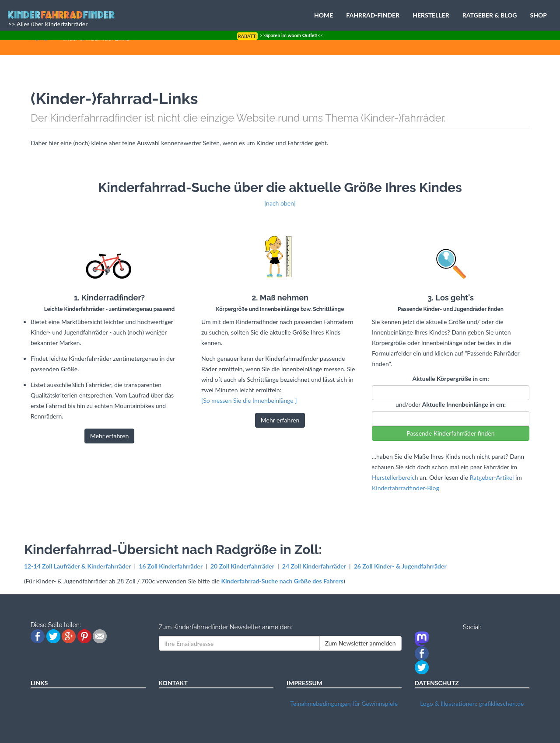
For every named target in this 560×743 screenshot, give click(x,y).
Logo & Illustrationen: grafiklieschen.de (472, 703)
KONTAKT (173, 683)
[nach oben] (280, 203)
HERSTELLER (431, 15)
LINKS (39, 683)
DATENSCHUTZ (437, 683)
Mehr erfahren (110, 436)
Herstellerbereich (395, 477)
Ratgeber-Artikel (492, 477)
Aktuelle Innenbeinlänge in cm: (464, 404)
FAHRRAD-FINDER (373, 15)
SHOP (539, 15)
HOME (324, 15)
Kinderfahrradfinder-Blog (406, 488)
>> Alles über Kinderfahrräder (47, 24)
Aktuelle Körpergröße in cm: (450, 378)
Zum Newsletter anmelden (360, 643)
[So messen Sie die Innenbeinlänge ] (249, 400)
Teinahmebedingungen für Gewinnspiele (344, 703)
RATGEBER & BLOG (490, 15)
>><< (280, 35)
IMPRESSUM (304, 683)
